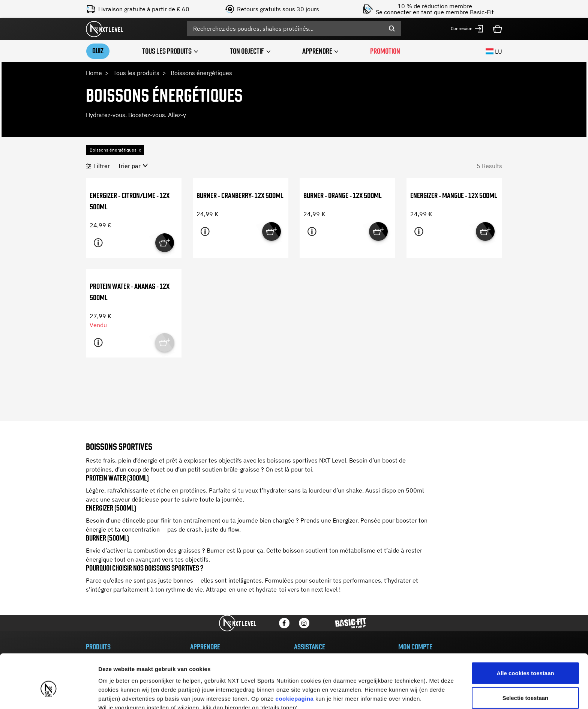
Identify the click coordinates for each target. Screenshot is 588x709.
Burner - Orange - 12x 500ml (343, 195)
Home (94, 72)
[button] (467, 29)
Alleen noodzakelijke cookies (525, 684)
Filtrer (102, 165)
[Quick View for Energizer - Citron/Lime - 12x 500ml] (165, 242)
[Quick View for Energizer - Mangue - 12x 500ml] (485, 231)
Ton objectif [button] (247, 51)
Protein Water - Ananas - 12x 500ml (130, 292)
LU (494, 51)
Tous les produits (136, 72)
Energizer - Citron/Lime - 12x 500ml (130, 201)
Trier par (129, 165)
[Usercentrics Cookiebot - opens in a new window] (49, 694)
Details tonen (405, 694)
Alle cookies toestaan (525, 635)
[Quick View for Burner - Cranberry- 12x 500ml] (271, 231)
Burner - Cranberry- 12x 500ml (240, 195)
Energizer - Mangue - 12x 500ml (454, 195)
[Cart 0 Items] (497, 28)
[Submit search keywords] (392, 29)
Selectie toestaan (526, 660)
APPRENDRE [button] (318, 51)
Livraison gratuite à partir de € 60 (144, 9)
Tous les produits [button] (167, 51)
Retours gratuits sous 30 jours (278, 9)
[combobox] (294, 29)
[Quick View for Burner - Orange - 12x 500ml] (378, 231)
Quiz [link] (97, 50)
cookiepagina (295, 661)
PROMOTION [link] (386, 51)
